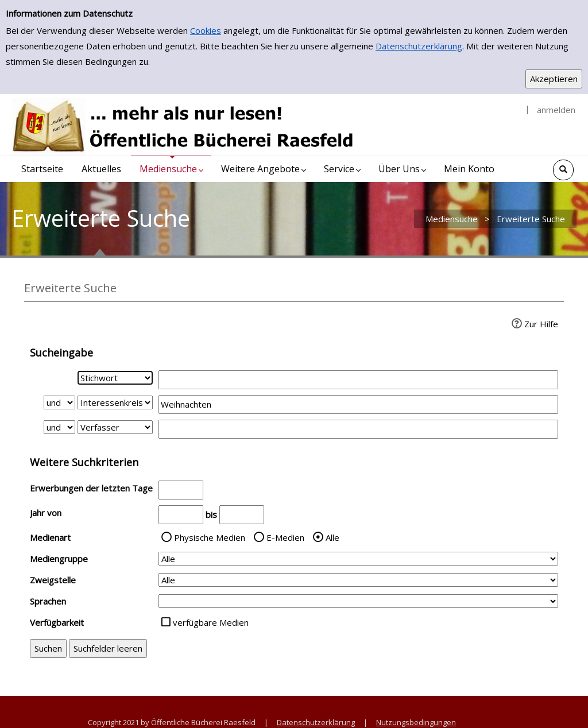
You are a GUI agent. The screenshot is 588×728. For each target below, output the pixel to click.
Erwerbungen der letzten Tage (91, 488)
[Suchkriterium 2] (115, 402)
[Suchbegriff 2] (358, 404)
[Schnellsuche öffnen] (563, 170)
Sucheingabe (61, 353)
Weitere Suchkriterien (84, 462)
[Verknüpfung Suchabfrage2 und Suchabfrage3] (59, 427)
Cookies (206, 30)
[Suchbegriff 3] (358, 429)
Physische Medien (210, 537)
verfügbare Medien (211, 622)
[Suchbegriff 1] (358, 380)
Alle (332, 537)
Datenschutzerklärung (419, 46)
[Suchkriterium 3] (115, 427)
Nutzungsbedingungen (416, 722)
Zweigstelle (53, 580)
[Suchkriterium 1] (115, 378)
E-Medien (285, 537)
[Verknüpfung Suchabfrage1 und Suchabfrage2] (59, 402)
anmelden (556, 110)
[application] (171, 169)
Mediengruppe (59, 559)
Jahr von (46, 513)
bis (211, 514)
